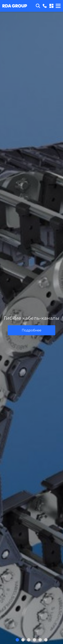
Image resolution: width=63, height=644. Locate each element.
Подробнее (32, 330)
